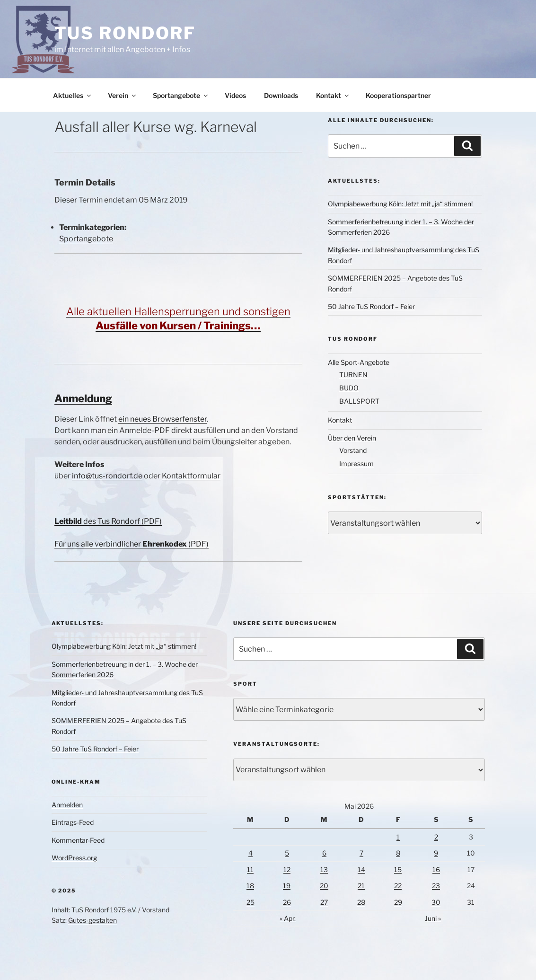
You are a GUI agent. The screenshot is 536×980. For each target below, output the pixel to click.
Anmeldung (83, 398)
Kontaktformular (191, 476)
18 (250, 886)
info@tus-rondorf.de (107, 476)
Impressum (356, 464)
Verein (123, 95)
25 (250, 902)
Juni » (433, 918)
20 (324, 886)
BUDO (349, 388)
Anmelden (67, 805)
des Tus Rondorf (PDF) (108, 521)
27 (324, 902)
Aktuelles (73, 95)
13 (324, 870)
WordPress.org (74, 858)
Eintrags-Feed (73, 822)
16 (436, 870)
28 (361, 902)
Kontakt (333, 95)
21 (361, 886)
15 (398, 870)
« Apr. (288, 918)
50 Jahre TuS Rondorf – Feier (371, 306)
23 (436, 886)
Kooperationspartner (398, 95)
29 (398, 902)
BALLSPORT (359, 401)
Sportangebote (181, 95)
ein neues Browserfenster (163, 419)
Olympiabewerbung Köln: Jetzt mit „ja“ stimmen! (400, 204)
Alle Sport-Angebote (359, 362)
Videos (235, 95)
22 (398, 886)
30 (436, 902)
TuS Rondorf (125, 33)
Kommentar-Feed (78, 840)
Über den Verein (352, 438)
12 (287, 870)
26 (287, 902)
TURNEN (353, 375)
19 (287, 886)
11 (250, 870)
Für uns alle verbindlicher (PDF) (132, 544)
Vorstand (353, 450)
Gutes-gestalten (92, 920)
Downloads (281, 95)
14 (361, 870)
